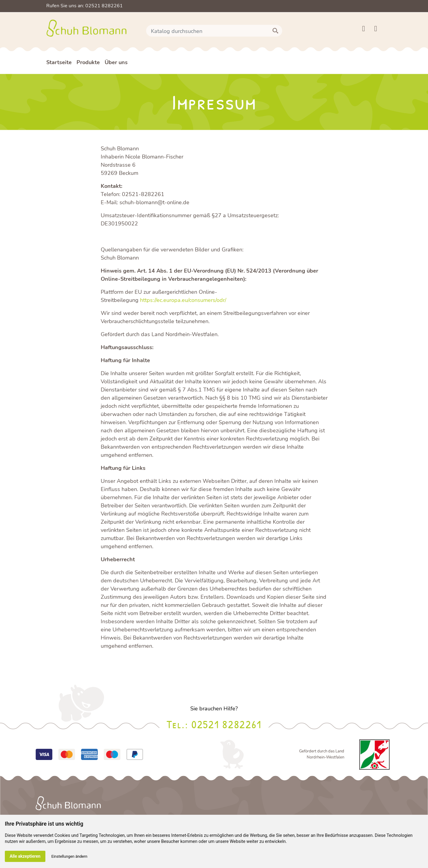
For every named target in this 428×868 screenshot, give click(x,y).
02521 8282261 (226, 724)
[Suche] (214, 31)
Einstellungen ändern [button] (69, 856)
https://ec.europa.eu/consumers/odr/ (183, 300)
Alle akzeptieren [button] (25, 856)
